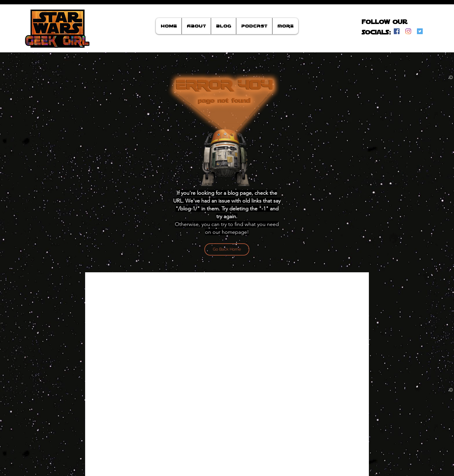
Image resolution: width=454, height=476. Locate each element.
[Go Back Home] (227, 249)
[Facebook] (397, 31)
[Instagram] (408, 31)
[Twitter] (420, 31)
